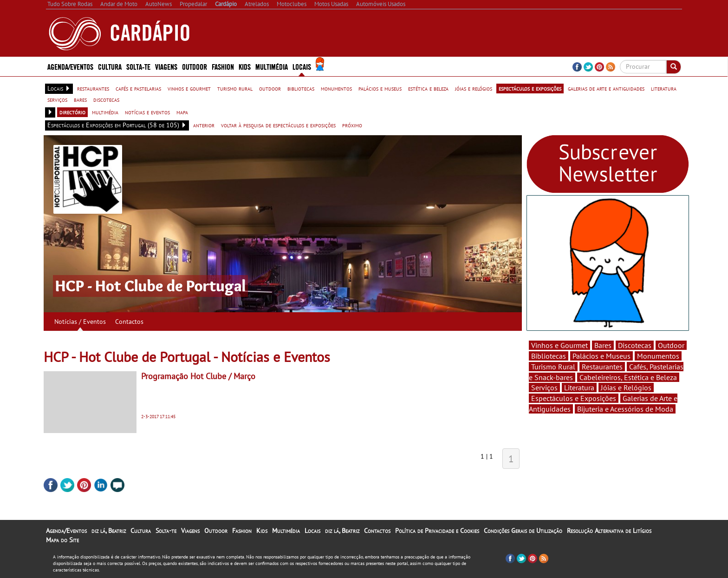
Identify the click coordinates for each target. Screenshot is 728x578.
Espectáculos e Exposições (574, 398)
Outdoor (195, 66)
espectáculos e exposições (530, 88)
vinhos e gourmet (189, 88)
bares (80, 99)
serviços (57, 99)
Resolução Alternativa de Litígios (609, 531)
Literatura (579, 388)
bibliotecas (301, 88)
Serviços (544, 388)
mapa (182, 112)
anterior (204, 125)
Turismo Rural (553, 367)
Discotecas (635, 345)
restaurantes (93, 88)
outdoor (270, 88)
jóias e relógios (474, 88)
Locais (302, 66)
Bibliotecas (549, 356)
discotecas (106, 99)
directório (72, 112)
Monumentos (658, 356)
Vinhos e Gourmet (559, 345)
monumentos (336, 88)
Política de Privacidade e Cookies (437, 531)
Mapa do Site (62, 540)
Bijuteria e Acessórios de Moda (625, 409)
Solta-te (138, 66)
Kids (245, 66)
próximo (352, 125)
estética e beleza (428, 88)
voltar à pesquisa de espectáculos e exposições (278, 125)
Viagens (166, 66)
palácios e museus (380, 88)
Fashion (223, 66)
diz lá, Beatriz (109, 531)
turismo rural (235, 88)
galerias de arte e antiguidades (606, 88)
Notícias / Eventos (80, 322)
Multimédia (272, 66)
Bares (603, 345)
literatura (664, 88)
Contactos (129, 322)
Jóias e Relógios (626, 388)
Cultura (110, 66)
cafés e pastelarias (138, 88)
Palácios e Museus (601, 356)
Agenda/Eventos (70, 66)
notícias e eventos (147, 112)
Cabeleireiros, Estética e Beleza (628, 377)
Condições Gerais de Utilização (523, 531)
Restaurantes (602, 367)
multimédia (105, 112)
